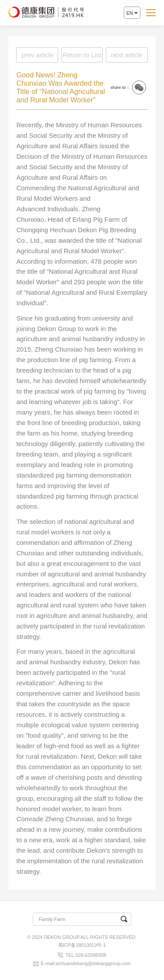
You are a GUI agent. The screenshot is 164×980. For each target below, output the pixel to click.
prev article (37, 55)
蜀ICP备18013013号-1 (82, 945)
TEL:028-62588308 (85, 955)
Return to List (82, 55)
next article (126, 55)
